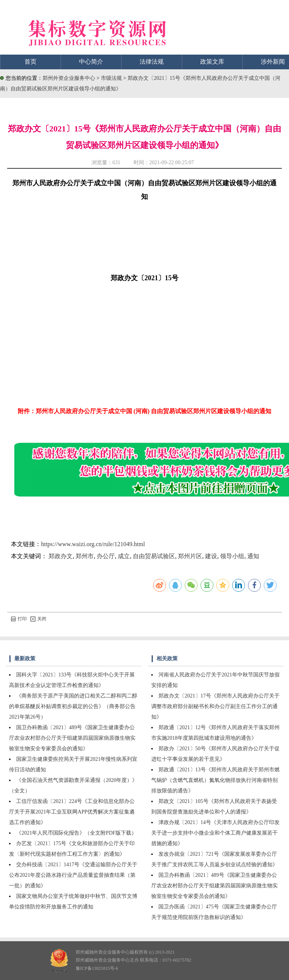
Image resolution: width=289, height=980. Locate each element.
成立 (124, 556)
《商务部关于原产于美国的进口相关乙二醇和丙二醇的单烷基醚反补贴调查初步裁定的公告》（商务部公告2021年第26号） (73, 706)
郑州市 (85, 556)
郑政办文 (61, 556)
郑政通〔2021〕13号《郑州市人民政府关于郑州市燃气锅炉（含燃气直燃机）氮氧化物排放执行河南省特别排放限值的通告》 (215, 780)
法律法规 (152, 62)
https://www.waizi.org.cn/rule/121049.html (93, 544)
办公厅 (106, 556)
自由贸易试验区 (154, 556)
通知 (253, 556)
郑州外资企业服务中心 (69, 78)
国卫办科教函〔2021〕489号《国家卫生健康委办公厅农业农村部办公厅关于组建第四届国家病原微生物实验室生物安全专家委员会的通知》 (72, 738)
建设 (211, 556)
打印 (19, 619)
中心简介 (91, 62)
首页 (30, 62)
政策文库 (212, 62)
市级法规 (112, 78)
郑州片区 (190, 556)
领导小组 (232, 556)
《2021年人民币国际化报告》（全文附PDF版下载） (76, 833)
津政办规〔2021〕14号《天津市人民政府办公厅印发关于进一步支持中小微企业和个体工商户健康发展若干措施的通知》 (215, 833)
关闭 (38, 619)
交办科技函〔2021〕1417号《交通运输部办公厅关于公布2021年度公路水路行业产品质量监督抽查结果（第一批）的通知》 (73, 875)
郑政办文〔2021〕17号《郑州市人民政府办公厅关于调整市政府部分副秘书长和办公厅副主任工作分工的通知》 (215, 706)
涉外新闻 (273, 62)
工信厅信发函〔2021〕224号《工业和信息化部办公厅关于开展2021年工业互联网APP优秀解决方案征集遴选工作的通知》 (72, 812)
